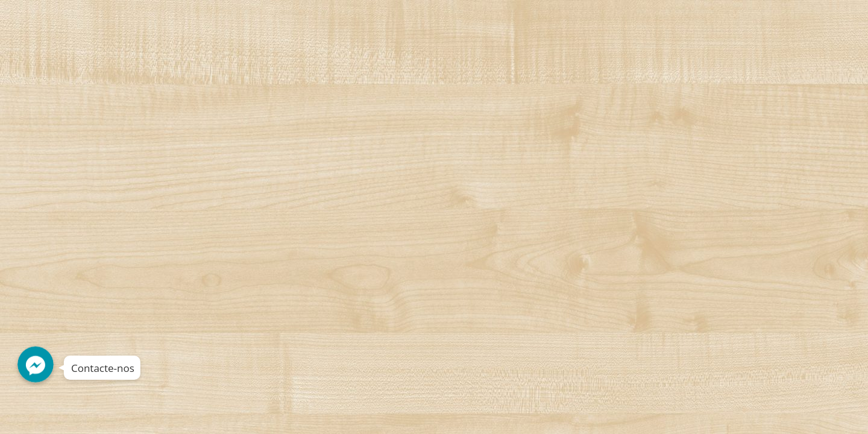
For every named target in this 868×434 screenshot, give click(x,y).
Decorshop (109, 22)
